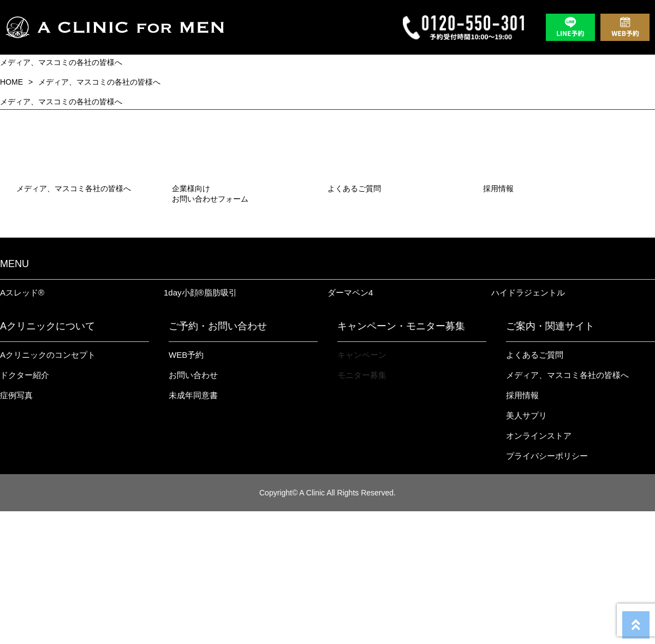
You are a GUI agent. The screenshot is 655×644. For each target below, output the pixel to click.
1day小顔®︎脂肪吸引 (200, 425)
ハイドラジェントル (528, 425)
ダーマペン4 (350, 425)
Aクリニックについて (47, 459)
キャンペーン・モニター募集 (401, 459)
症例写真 (16, 528)
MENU (14, 397)
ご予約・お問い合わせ (218, 459)
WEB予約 (186, 488)
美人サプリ (526, 548)
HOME (11, 82)
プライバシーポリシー (547, 589)
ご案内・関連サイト (550, 459)
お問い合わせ (193, 508)
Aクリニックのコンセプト (48, 488)
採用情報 (522, 528)
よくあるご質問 (535, 488)
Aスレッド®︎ (22, 425)
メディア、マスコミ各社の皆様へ (567, 508)
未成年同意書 (193, 528)
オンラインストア (539, 568)
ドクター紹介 (25, 508)
